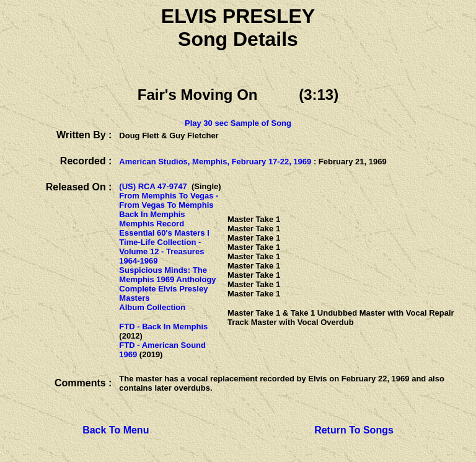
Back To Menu (116, 430)
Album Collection (152, 307)
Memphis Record (152, 224)
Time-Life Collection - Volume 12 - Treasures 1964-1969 (161, 251)
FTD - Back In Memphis (163, 327)
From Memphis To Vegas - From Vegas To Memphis (169, 200)
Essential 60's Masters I (164, 233)
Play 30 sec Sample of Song (238, 123)
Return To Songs (354, 430)
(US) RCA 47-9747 (153, 186)
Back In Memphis (152, 214)
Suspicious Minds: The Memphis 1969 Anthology (167, 275)
